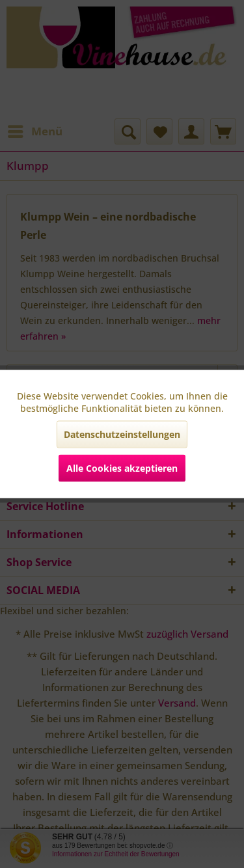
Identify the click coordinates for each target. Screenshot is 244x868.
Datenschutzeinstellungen (122, 434)
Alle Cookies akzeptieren (122, 468)
